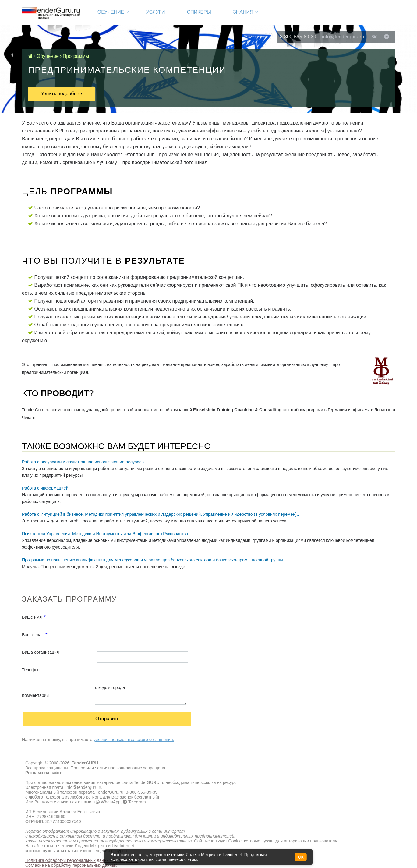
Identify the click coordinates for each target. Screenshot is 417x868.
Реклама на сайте (44, 773)
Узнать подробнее (62, 94)
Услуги (158, 12)
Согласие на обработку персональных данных (71, 865)
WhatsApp (108, 802)
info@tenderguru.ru (343, 37)
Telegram (134, 802)
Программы (76, 56)
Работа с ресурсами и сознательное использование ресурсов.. (84, 462)
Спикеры (201, 12)
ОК (301, 857)
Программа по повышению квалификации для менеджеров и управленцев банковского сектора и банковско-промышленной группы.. (154, 560)
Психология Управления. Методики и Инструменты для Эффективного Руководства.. (106, 534)
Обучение (113, 12)
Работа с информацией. (46, 488)
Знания (245, 12)
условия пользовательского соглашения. (134, 740)
